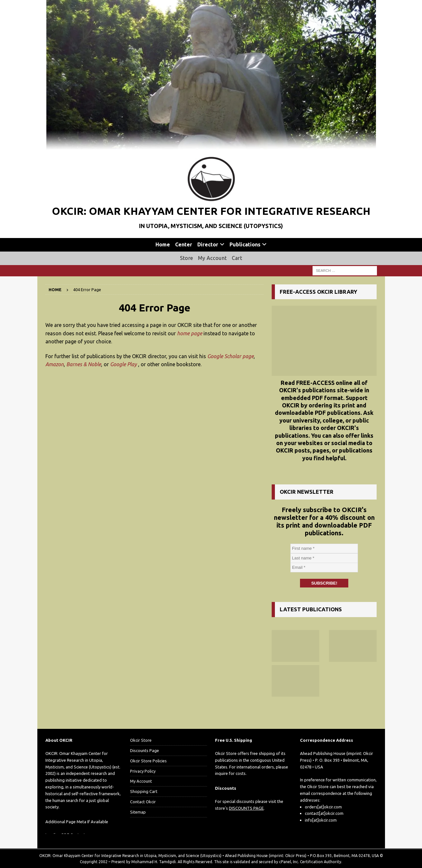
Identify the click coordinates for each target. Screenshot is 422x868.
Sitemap (138, 812)
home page (190, 333)
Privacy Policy (143, 771)
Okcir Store (141, 740)
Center (184, 244)
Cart (237, 258)
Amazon (55, 364)
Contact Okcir (143, 802)
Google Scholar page (230, 356)
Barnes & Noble (84, 364)
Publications (245, 244)
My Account (212, 258)
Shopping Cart (144, 791)
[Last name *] (324, 558)
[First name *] (324, 548)
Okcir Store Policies (148, 761)
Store (186, 258)
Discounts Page (145, 750)
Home (163, 244)
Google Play (123, 364)
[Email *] (324, 568)
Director (208, 244)
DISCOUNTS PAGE (246, 808)
